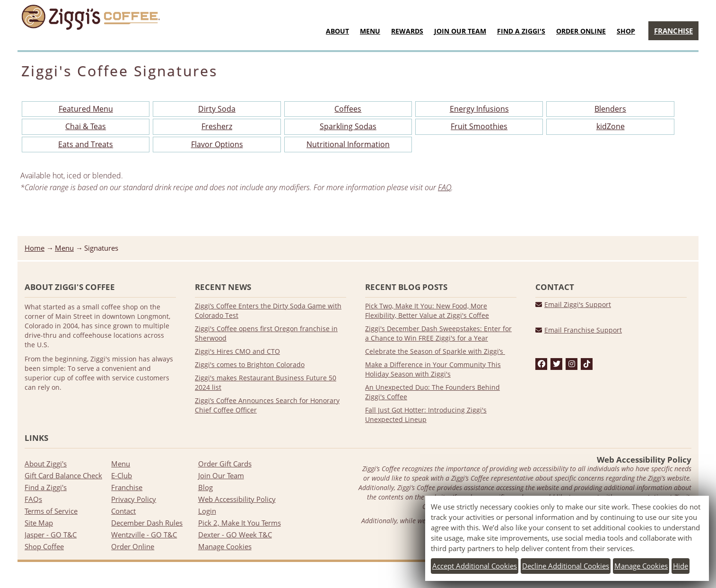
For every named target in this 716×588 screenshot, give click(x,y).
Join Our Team (221, 475)
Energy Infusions (479, 109)
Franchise (127, 487)
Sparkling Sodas (348, 126)
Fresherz (217, 126)
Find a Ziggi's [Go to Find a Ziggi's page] (521, 31)
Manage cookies (641, 566)
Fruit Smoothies (479, 126)
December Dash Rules (147, 523)
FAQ (445, 187)
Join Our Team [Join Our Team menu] (460, 31)
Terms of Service (51, 511)
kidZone (611, 126)
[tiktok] (587, 364)
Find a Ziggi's (46, 487)
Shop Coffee (44, 546)
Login (207, 511)
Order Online (133, 546)
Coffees (348, 109)
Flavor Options (217, 144)
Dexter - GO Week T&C (235, 535)
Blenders (610, 109)
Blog (205, 487)
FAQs (33, 499)
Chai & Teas (86, 126)
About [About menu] (337, 31)
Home (35, 248)
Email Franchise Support (583, 330)
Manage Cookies (225, 546)
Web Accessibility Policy (237, 499)
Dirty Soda (217, 109)
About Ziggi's (46, 464)
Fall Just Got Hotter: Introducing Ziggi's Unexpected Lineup (426, 415)
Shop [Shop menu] (626, 31)
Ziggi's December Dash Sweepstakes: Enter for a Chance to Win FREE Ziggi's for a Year (438, 333)
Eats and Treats (86, 144)
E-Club (122, 475)
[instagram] (572, 364)
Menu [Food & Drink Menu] (370, 31)
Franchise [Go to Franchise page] (673, 31)
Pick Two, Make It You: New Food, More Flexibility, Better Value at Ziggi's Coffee (427, 311)
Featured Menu (86, 109)
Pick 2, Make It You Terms (240, 523)
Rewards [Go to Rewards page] (407, 31)
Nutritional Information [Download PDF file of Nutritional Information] (348, 144)
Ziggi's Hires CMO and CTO (237, 351)
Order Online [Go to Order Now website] (581, 31)
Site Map (39, 523)
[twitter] (557, 364)
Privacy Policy (134, 499)
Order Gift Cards (225, 464)
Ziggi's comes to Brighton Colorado (250, 364)
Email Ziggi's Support (578, 304)
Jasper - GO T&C (51, 535)
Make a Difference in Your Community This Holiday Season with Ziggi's (433, 369)
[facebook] (541, 364)
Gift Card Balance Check (63, 475)
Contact (123, 511)
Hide (681, 566)
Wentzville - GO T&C (144, 535)
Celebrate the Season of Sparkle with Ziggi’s (435, 351)
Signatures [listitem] (101, 248)
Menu (64, 248)
